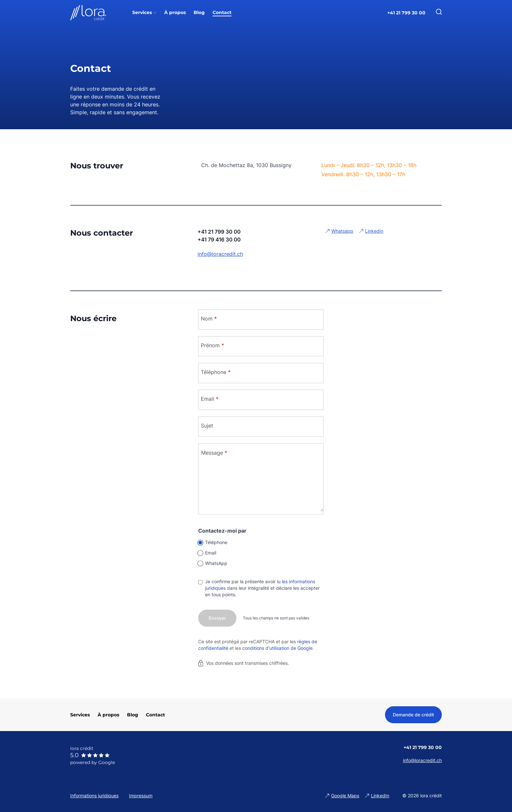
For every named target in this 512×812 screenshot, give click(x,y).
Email (210, 399)
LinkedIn (374, 231)
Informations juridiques (94, 796)
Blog (133, 715)
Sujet (207, 426)
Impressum (141, 796)
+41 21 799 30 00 (406, 13)
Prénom (212, 345)
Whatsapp (342, 231)
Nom (209, 319)
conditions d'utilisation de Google (277, 648)
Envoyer (217, 618)
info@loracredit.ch (220, 254)
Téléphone (216, 372)
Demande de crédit (413, 715)
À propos (108, 715)
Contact (155, 715)
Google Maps (345, 796)
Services (80, 715)
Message (214, 453)
